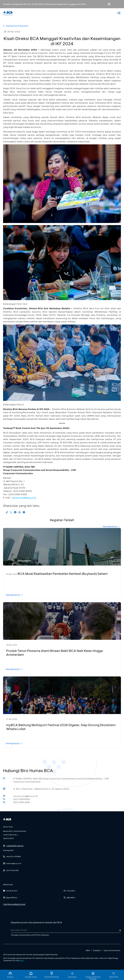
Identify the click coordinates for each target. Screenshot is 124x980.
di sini (21, 960)
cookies (72, 4)
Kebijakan (97, 950)
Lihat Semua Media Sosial (14, 904)
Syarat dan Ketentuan (112, 950)
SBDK (88, 950)
